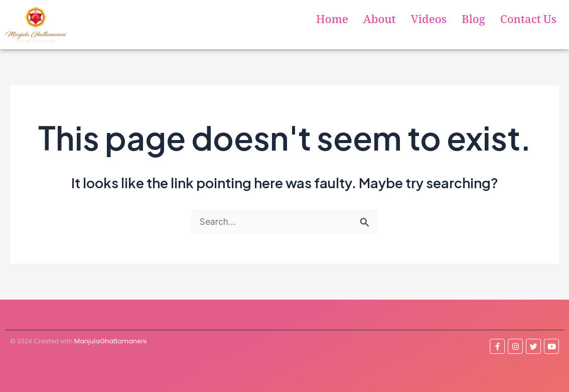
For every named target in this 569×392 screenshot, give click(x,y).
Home (332, 22)
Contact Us (528, 22)
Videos (429, 22)
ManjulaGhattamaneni (110, 341)
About (380, 22)
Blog (473, 22)
